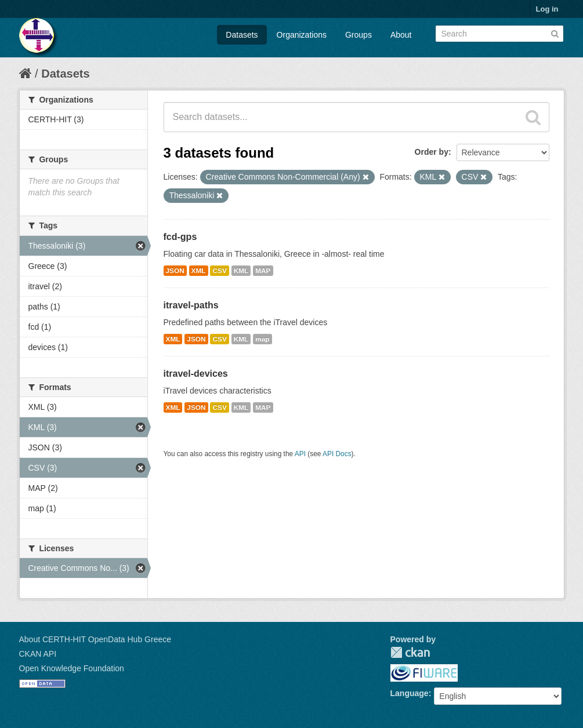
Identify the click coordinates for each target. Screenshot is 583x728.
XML (199, 271)
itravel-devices (196, 374)
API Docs (337, 454)
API (300, 454)
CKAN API (38, 654)
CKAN (410, 652)
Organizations (302, 35)
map (262, 339)
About (401, 35)
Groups (359, 35)
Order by (432, 152)
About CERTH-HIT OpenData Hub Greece (95, 639)
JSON (175, 271)
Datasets (242, 35)
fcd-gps (180, 237)
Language (410, 693)
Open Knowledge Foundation (72, 668)
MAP (263, 271)
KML (241, 271)
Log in (547, 9)
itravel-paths (191, 305)
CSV (219, 271)
